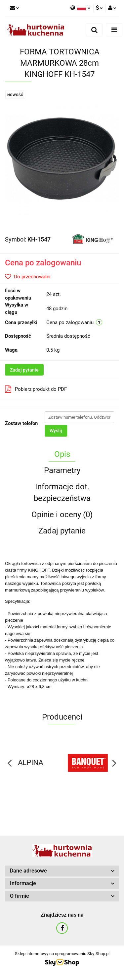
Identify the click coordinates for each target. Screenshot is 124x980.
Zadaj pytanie (24, 370)
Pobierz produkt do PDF (36, 389)
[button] (62, 871)
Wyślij (56, 431)
